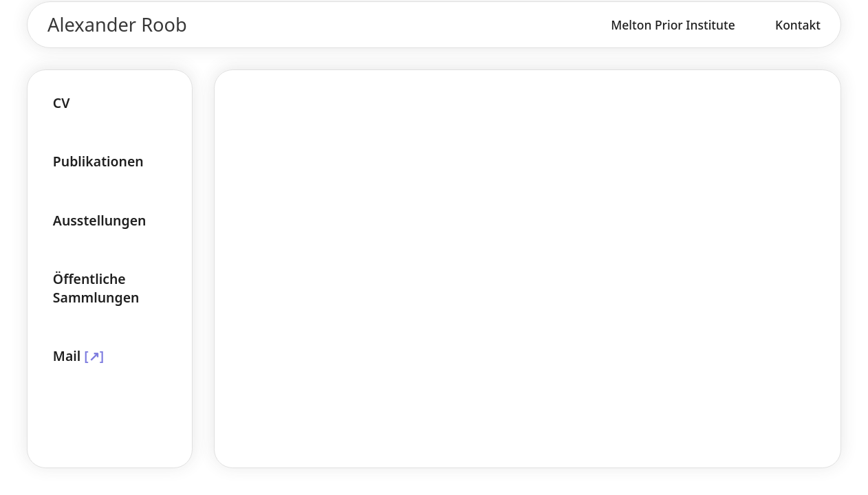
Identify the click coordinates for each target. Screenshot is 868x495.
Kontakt (798, 25)
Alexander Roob (117, 24)
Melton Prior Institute (673, 25)
